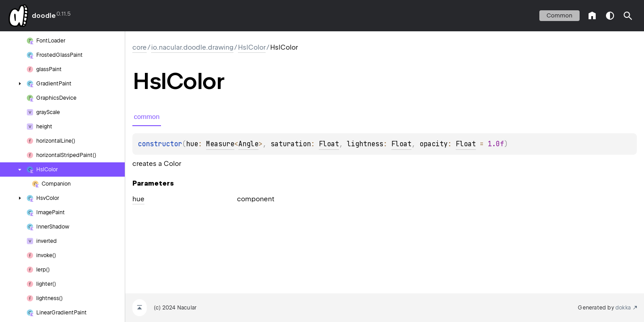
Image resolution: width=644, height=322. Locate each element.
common (559, 15)
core (140, 47)
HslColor (252, 47)
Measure (220, 144)
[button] (628, 16)
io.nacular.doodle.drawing (192, 47)
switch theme (610, 16)
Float (329, 144)
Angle (248, 144)
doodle (43, 16)
